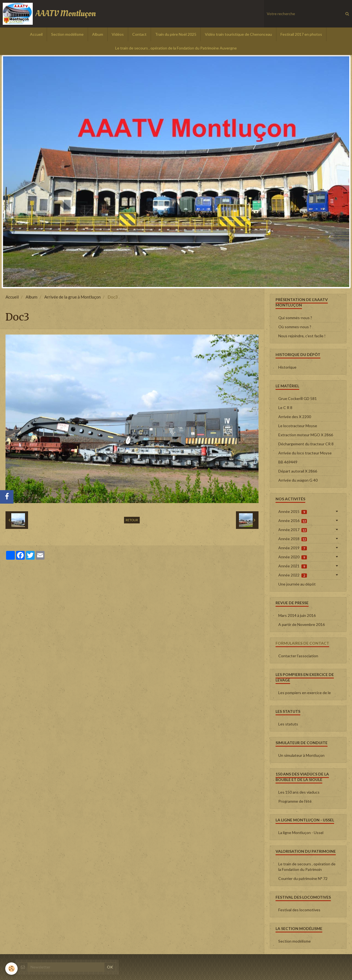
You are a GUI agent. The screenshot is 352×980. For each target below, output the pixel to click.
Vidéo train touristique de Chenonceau (238, 34)
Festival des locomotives (299, 910)
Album (98, 34)
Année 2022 (293, 575)
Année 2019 (293, 548)
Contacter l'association (298, 656)
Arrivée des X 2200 (295, 417)
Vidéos (118, 34)
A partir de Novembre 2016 (302, 624)
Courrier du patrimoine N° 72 (303, 878)
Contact (139, 34)
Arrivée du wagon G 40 (298, 480)
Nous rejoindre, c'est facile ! (302, 336)
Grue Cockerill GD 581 (298, 398)
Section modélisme (67, 34)
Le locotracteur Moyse (298, 426)
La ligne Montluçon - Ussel (301, 833)
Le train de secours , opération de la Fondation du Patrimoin (307, 867)
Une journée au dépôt (297, 584)
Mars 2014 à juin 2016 (297, 615)
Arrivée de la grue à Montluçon (72, 297)
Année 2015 (293, 512)
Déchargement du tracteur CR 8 (306, 444)
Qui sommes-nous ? (295, 318)
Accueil (36, 34)
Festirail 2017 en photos (301, 34)
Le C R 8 (285, 408)
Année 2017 (293, 530)
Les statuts (288, 724)
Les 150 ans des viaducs (299, 792)
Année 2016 (293, 521)
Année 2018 (293, 539)
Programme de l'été (295, 801)
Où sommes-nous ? (295, 327)
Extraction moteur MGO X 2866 (306, 435)
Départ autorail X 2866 (298, 471)
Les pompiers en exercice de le (305, 693)
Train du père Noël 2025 (176, 34)
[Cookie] (12, 969)
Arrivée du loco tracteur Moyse (305, 453)
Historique (287, 367)
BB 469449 (288, 462)
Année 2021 (293, 566)
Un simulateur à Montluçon (301, 755)
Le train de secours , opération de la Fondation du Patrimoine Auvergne (176, 48)
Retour (132, 520)
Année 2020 (293, 557)
